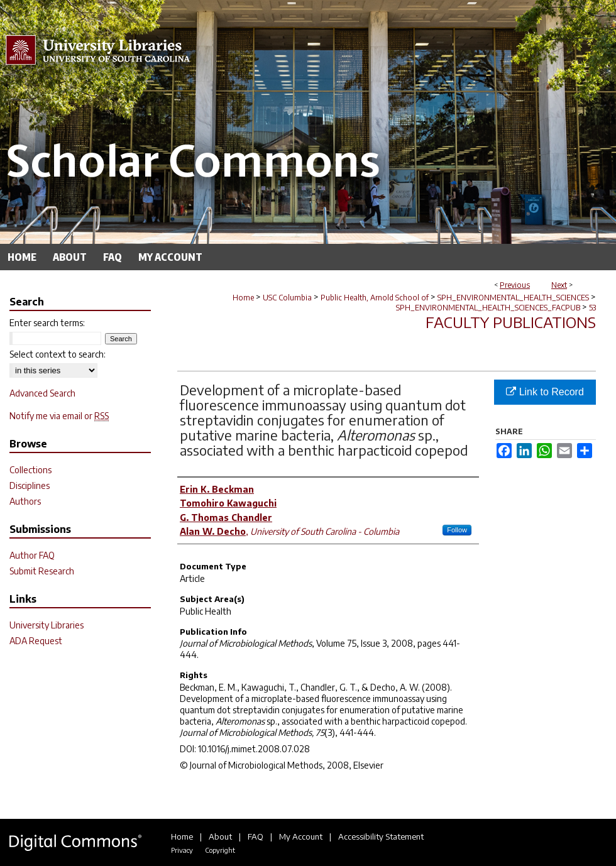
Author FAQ (32, 555)
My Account (301, 836)
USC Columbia (287, 298)
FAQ (256, 836)
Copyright (220, 850)
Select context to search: (58, 354)
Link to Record (545, 392)
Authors (25, 501)
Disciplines (30, 485)
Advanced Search (42, 393)
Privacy (182, 850)
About (220, 836)
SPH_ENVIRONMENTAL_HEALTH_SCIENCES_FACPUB (488, 308)
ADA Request (36, 641)
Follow (457, 530)
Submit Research (42, 571)
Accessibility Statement (381, 836)
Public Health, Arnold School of (375, 298)
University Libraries (47, 625)
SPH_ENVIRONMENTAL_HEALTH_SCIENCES (513, 298)
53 (592, 308)
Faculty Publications (511, 322)
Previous (515, 285)
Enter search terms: (47, 323)
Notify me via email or (59, 416)
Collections (30, 470)
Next (559, 285)
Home (243, 298)
